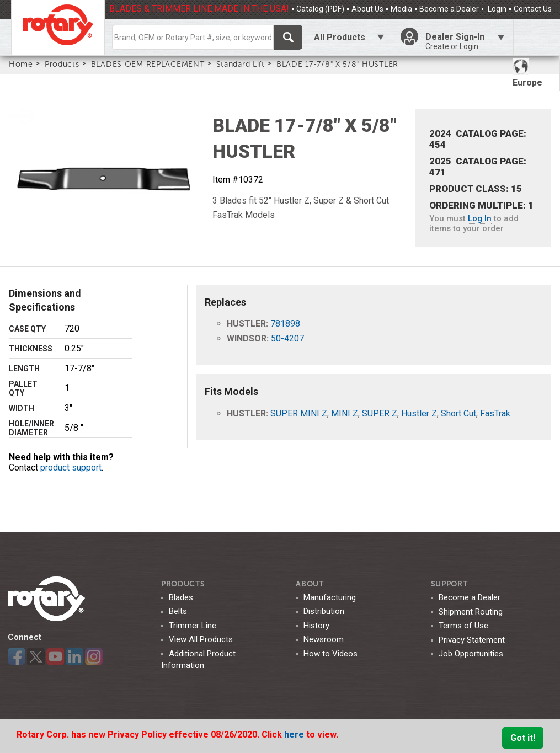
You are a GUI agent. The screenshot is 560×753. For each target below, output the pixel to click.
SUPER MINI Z (299, 413)
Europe (527, 73)
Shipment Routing (471, 612)
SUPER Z (380, 413)
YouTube (55, 656)
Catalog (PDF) (320, 9)
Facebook (17, 656)
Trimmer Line (193, 626)
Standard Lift (241, 64)
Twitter (36, 656)
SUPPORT (449, 584)
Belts (178, 611)
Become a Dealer (449, 9)
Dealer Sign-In (465, 41)
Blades (181, 597)
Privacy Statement (472, 640)
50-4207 (287, 338)
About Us (367, 9)
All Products (340, 37)
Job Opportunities (471, 654)
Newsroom (324, 639)
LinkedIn (74, 656)
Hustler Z (419, 413)
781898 (285, 324)
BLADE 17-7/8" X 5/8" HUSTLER (337, 64)
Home (21, 64)
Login (496, 9)
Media (401, 9)
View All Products (201, 639)
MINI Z (345, 413)
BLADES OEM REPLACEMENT (148, 64)
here (295, 735)
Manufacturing (330, 597)
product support (71, 468)
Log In (480, 218)
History (316, 626)
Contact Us (533, 9)
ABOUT (310, 584)
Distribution (324, 611)
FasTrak (495, 413)
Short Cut (458, 413)
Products (62, 64)
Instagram (94, 656)
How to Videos (330, 654)
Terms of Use (463, 626)
